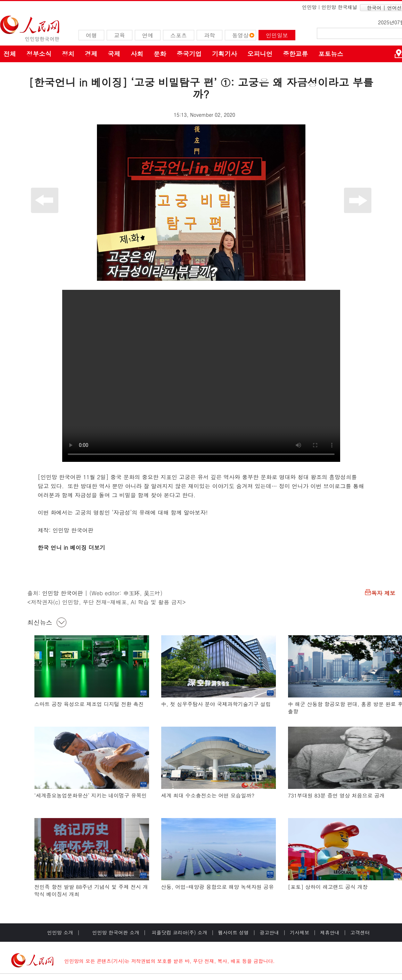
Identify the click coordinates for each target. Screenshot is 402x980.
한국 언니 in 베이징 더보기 (72, 548)
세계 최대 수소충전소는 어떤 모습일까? (208, 795)
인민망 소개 (60, 932)
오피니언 (260, 54)
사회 (137, 54)
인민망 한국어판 (62, 593)
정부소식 (39, 54)
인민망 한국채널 (339, 7)
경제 (91, 54)
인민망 (309, 7)
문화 (160, 54)
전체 (10, 54)
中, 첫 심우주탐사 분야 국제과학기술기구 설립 (216, 704)
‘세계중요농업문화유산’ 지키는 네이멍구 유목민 (91, 795)
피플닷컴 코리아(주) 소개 (179, 932)
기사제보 (300, 932)
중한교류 (295, 54)
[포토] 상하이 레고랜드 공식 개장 (328, 887)
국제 (114, 54)
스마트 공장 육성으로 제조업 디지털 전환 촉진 (89, 704)
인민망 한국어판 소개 (116, 932)
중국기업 (189, 54)
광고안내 (269, 932)
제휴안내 (330, 932)
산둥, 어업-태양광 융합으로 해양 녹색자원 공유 (218, 887)
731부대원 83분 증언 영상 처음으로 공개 (337, 795)
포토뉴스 (331, 54)
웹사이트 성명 (233, 932)
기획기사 (224, 54)
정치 (68, 54)
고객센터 (360, 932)
